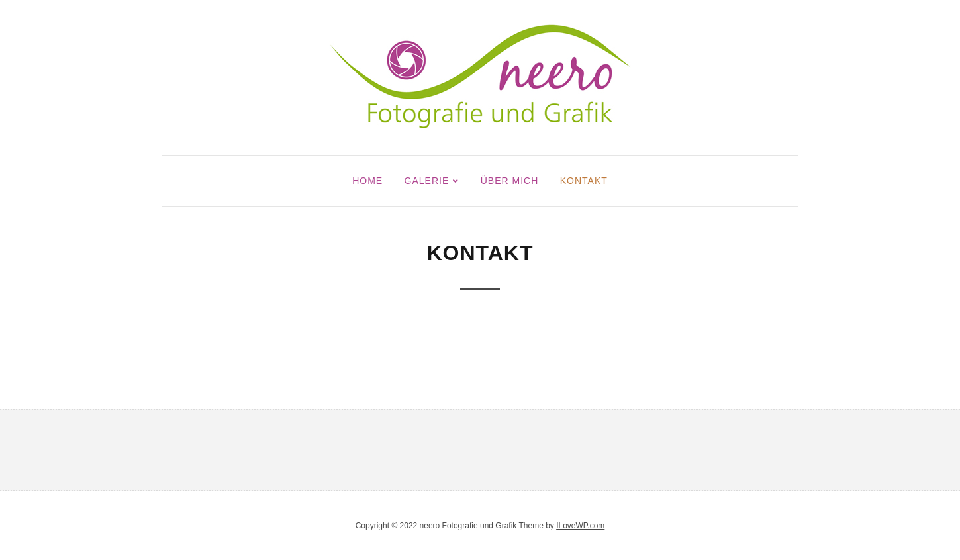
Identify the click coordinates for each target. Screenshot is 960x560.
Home (367, 181)
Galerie (427, 181)
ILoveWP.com (580, 526)
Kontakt (584, 181)
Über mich (510, 181)
